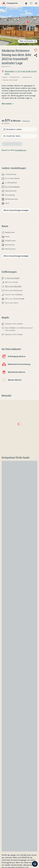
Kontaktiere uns (21, 150)
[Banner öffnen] (35, 864)
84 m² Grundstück (12, 187)
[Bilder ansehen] (19, 26)
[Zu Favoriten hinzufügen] (36, 50)
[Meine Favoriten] (31, 3)
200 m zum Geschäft (13, 286)
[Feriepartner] (10, 3)
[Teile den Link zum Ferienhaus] (36, 55)
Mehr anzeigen (8, 104)
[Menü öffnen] (36, 3)
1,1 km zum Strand (12, 278)
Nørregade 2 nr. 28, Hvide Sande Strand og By (19, 72)
